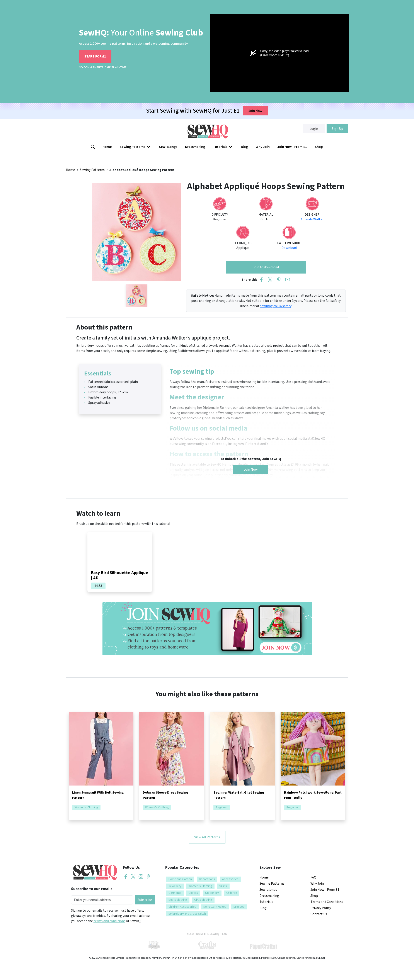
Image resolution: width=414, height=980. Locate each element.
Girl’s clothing (203, 900)
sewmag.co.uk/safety (276, 306)
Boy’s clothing (178, 900)
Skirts (223, 886)
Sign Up (337, 129)
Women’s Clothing (86, 808)
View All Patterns (207, 837)
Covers (193, 893)
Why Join (263, 147)
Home (107, 147)
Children (232, 893)
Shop (319, 147)
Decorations (207, 879)
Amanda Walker (312, 219)
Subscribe (145, 900)
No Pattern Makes (215, 907)
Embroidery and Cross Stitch (187, 914)
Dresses (239, 907)
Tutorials (223, 147)
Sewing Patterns (135, 147)
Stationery (212, 893)
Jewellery (175, 886)
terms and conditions (109, 921)
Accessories (230, 879)
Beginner (222, 808)
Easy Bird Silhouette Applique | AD (119, 575)
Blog (244, 147)
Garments (175, 893)
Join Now (256, 111)
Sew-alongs (168, 147)
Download (289, 248)
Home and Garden (180, 879)
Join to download (266, 267)
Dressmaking (195, 147)
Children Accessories (182, 907)
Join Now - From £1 (292, 147)
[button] (135, 147)
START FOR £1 (95, 56)
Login (314, 129)
